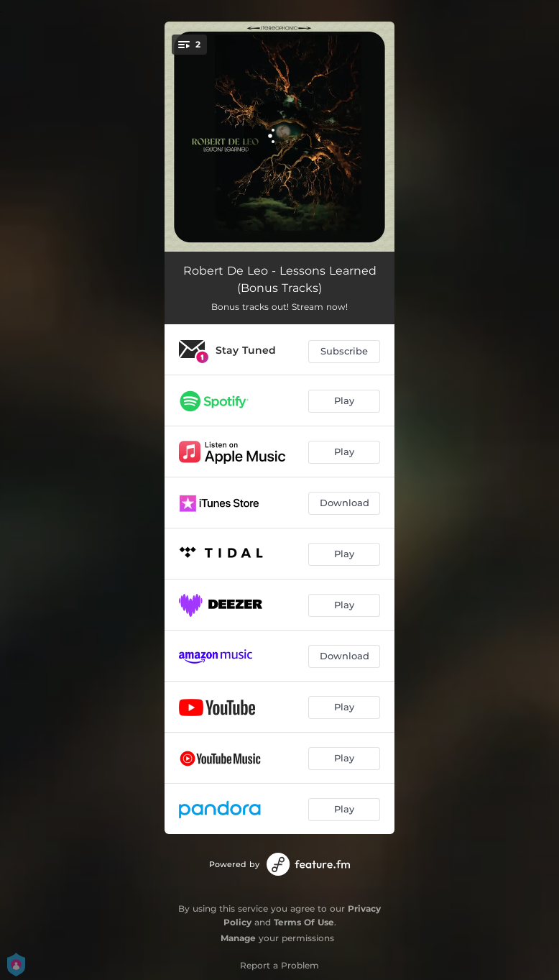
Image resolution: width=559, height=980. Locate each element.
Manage (238, 938)
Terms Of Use (304, 922)
